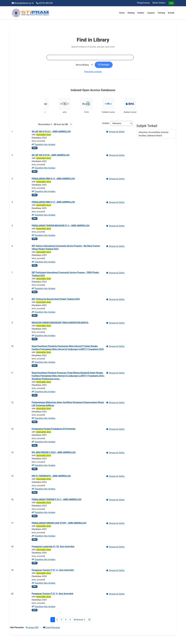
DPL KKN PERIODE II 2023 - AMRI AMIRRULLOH (54, 452)
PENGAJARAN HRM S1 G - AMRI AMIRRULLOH (53, 179)
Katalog (131, 13)
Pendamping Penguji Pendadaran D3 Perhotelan (54, 429)
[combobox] (90, 57)
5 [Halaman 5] (70, 620)
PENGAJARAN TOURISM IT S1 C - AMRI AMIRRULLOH (57, 499)
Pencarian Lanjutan (93, 72)
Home (122, 13)
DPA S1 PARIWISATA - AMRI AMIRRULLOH (51, 476)
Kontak (171, 13)
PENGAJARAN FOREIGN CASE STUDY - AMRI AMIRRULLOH (59, 523)
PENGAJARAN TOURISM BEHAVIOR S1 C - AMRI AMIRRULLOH (61, 226)
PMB (171, 3)
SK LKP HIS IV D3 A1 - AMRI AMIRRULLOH (51, 132)
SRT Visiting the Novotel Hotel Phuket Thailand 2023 (56, 299)
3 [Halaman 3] (61, 620)
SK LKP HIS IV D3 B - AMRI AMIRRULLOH (51, 155)
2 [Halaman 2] (57, 620)
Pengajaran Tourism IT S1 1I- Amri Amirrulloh (52, 594)
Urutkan (106, 123)
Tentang (161, 13)
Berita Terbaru (159, 3)
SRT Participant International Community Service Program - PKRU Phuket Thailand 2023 (65, 274)
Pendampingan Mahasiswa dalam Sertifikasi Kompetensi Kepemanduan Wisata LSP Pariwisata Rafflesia (68, 404)
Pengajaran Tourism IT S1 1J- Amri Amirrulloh (53, 570)
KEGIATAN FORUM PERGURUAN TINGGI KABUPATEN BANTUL (60, 323)
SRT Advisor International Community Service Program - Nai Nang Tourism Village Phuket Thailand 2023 (66, 247)
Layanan (151, 13)
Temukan (104, 65)
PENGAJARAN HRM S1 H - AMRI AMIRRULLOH (53, 202)
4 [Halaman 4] (66, 620)
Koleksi (141, 13)
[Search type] (83, 65)
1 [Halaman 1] (53, 620)
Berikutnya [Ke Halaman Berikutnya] (79, 620)
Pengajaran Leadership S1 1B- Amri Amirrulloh (53, 546)
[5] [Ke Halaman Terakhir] (89, 620)
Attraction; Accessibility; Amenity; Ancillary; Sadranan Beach (154, 134)
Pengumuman (143, 3)
